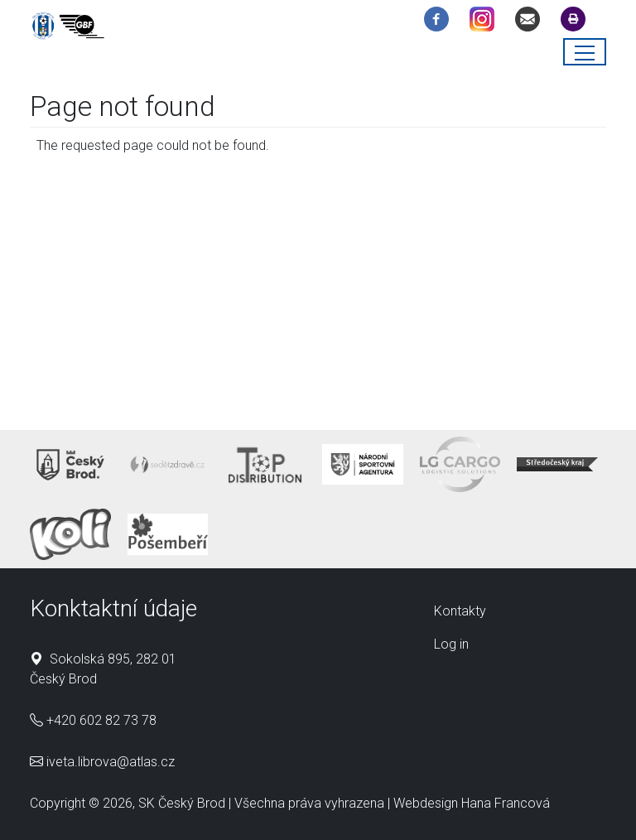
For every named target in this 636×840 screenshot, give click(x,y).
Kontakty (460, 611)
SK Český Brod (182, 803)
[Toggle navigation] (585, 52)
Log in (451, 644)
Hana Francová (506, 803)
